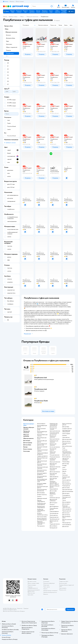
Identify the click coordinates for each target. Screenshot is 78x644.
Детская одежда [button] (28, 443)
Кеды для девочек (54, 489)
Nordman (65, 436)
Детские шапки (66, 504)
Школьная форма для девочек (42, 426)
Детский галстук (66, 515)
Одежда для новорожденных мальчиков (41, 523)
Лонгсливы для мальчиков (53, 469)
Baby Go (64, 471)
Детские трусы (66, 493)
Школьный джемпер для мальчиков (42, 490)
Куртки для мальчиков (55, 431)
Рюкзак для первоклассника (66, 507)
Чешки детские (66, 437)
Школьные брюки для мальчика (42, 435)
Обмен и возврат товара (33, 583)
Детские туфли (53, 491)
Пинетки (39, 497)
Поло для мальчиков (55, 455)
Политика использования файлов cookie (34, 591)
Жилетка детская (54, 515)
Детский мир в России (8, 611)
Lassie (64, 467)
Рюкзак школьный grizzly (41, 429)
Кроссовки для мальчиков (53, 474)
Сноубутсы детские (67, 429)
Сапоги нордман (66, 434)
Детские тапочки (66, 441)
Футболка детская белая (54, 522)
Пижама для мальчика (55, 457)
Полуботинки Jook (41, 378)
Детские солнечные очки (67, 520)
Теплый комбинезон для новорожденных (42, 519)
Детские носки (66, 482)
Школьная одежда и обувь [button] (29, 425)
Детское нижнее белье (68, 491)
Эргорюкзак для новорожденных (41, 507)
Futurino (64, 469)
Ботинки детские (66, 457)
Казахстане (17, 611)
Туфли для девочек (54, 477)
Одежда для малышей (42, 498)
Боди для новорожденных (41, 501)
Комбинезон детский (55, 498)
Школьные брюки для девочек (42, 459)
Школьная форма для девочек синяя (42, 444)
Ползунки (52, 505)
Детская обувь (66, 427)
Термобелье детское (55, 519)
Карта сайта (30, 595)
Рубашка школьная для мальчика (42, 451)
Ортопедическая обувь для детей (66, 431)
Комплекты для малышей (53, 428)
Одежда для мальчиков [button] (27, 432)
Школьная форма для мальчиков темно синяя (42, 480)
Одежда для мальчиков (55, 467)
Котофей (64, 466)
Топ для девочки (66, 495)
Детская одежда (41, 493)
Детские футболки (54, 507)
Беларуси (23, 611)
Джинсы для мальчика (55, 472)
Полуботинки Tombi (41, 401)
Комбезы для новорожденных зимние (41, 511)
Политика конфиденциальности (33, 588)
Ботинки (8, 35)
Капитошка (65, 475)
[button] (71, 11)
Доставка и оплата (32, 581)
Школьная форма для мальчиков (42, 432)
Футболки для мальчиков (53, 444)
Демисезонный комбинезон (53, 500)
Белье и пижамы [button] (28, 449)
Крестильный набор (42, 517)
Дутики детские (66, 455)
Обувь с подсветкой (12, 47)
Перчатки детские (67, 511)
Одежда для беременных (53, 493)
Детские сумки (66, 513)
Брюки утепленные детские (67, 424)
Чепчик (64, 500)
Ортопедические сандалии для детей (67, 452)
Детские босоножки (67, 446)
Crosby (64, 473)
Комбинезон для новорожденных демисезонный (54, 425)
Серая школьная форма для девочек (43, 454)
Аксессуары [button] (27, 451)
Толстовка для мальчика (53, 449)
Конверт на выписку (42, 495)
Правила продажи (32, 585)
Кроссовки (9, 44)
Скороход (65, 450)
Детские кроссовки (67, 439)
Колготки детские (67, 480)
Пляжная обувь (66, 462)
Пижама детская (66, 486)
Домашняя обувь (11, 38)
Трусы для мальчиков (67, 490)
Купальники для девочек (66, 478)
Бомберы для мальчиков (53, 459)
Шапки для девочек (67, 509)
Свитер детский (53, 528)
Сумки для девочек (67, 525)
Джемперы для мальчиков (53, 464)
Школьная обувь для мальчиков (42, 465)
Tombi (64, 448)
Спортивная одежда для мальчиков (54, 433)
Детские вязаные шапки (66, 517)
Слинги (51, 496)
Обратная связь (31, 593)
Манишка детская (66, 523)
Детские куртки (53, 503)
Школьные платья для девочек (42, 447)
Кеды (7, 41)
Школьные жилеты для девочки (42, 487)
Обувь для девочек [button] (28, 438)
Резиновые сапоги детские (67, 444)
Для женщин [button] (27, 441)
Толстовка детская (54, 513)
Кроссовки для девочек (53, 479)
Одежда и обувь (13, 17)
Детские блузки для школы (42, 438)
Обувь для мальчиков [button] (26, 436)
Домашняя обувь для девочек (55, 486)
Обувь (22, 17)
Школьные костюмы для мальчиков (42, 471)
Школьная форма (41, 424)
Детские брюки (53, 526)
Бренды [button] (25, 447)
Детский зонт (66, 527)
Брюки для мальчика (55, 439)
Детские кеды (66, 464)
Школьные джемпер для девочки (42, 477)
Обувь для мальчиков (32, 17)
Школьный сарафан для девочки (42, 484)
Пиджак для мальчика (55, 524)
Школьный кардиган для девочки (42, 474)
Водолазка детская (54, 517)
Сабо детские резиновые (66, 459)
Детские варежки (66, 502)
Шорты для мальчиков (55, 462)
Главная (5, 17)
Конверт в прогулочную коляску (42, 514)
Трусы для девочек (67, 484)
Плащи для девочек (54, 511)
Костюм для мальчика (55, 447)
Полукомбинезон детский (54, 509)
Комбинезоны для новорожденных (41, 504)
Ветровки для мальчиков (53, 436)
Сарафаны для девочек (42, 456)
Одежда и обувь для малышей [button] (29, 428)
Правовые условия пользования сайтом (16, 609)
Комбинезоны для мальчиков (54, 441)
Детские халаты (66, 488)
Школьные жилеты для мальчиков (42, 468)
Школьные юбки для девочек (42, 441)
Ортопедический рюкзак (66, 498)
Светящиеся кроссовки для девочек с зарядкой (54, 483)
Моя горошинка (41, 526)
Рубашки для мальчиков (53, 452)
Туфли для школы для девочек (42, 462)
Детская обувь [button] (27, 445)
